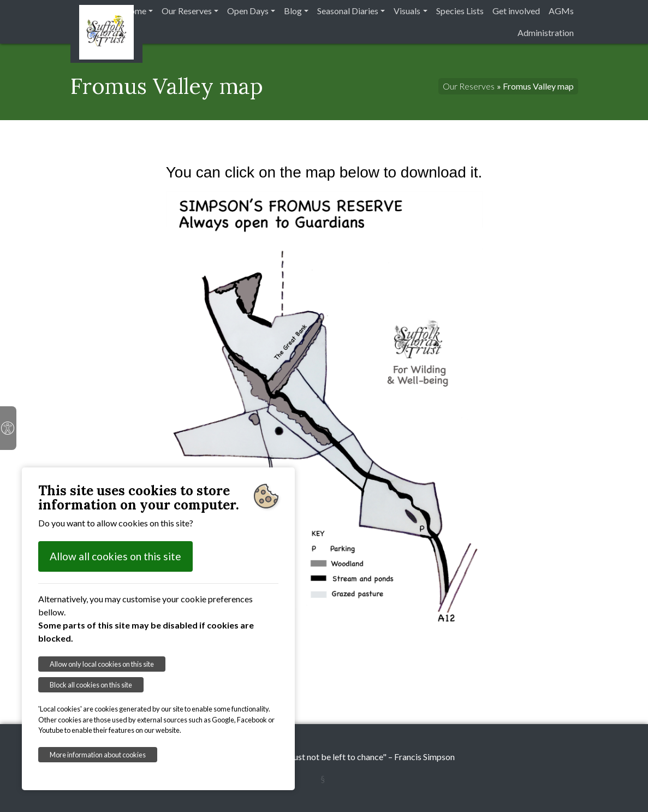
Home (135, 11)
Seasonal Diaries (348, 11)
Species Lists (460, 11)
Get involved (516, 11)
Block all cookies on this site (91, 685)
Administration (546, 32)
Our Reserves (187, 11)
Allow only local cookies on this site (102, 664)
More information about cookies (98, 755)
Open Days (248, 11)
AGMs (561, 11)
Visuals (407, 11)
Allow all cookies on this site (115, 556)
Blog (293, 11)
